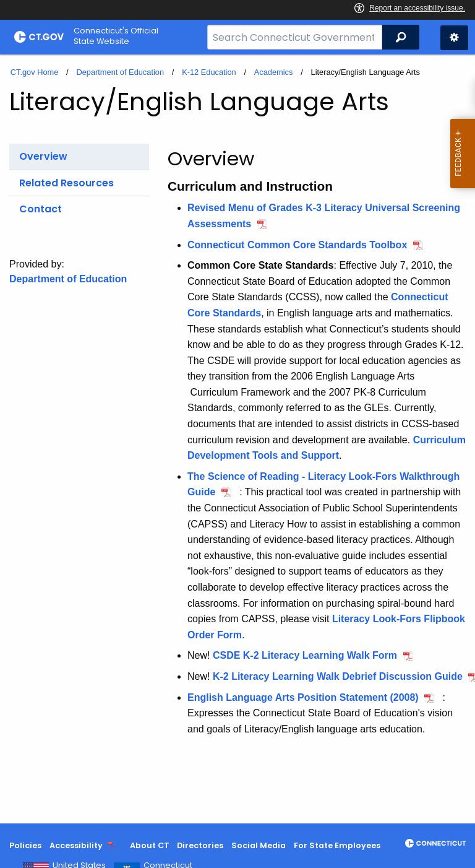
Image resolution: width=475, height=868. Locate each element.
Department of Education (120, 72)
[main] (237, 439)
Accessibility (76, 845)
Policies (25, 845)
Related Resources (66, 183)
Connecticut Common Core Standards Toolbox (297, 245)
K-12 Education (209, 72)
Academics (274, 72)
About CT (150, 845)
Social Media (259, 845)
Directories (200, 845)
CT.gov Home (35, 72)
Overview (43, 156)
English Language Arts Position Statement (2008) (303, 697)
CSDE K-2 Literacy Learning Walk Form (305, 655)
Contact (41, 209)
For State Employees (337, 845)
